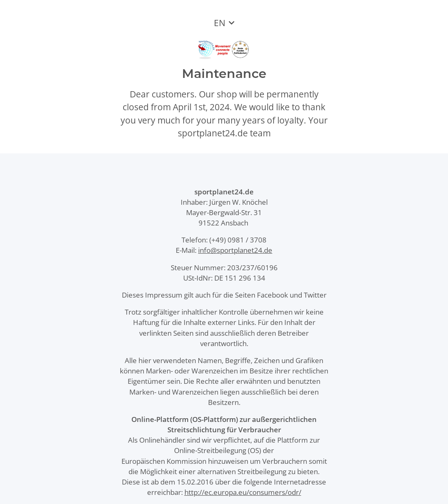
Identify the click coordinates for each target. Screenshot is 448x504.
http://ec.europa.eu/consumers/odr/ (243, 492)
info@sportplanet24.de (235, 250)
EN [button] (220, 23)
